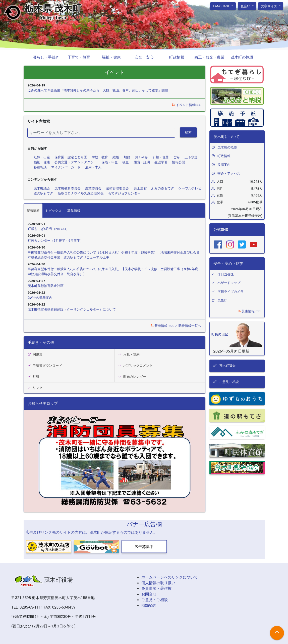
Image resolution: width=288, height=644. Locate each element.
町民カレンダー (132, 377)
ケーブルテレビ (190, 188)
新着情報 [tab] (33, 211)
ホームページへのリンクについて (170, 577)
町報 (34, 377)
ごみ (177, 157)
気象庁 (222, 300)
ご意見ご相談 (226, 382)
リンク (35, 388)
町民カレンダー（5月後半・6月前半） (56, 241)
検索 (188, 132)
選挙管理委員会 (117, 188)
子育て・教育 (79, 57)
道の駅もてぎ (43, 193)
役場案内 (224, 165)
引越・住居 (161, 157)
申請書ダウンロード (45, 365)
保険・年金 (110, 162)
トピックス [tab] (53, 211)
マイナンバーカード (66, 167)
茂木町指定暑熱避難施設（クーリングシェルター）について (72, 309)
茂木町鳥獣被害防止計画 (46, 286)
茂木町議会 (42, 188)
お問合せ (149, 594)
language (222, 6)
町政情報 (177, 57)
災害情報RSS (249, 311)
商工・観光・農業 (209, 57)
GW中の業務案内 (40, 298)
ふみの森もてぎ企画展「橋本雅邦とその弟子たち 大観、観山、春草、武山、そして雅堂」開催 (98, 90)
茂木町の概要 (227, 147)
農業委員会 (93, 188)
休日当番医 (226, 274)
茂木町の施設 (242, 57)
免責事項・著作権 (156, 588)
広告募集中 (144, 547)
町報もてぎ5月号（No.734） (49, 229)
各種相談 (40, 167)
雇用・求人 (93, 167)
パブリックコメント (136, 365)
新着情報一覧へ (188, 326)
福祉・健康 (111, 57)
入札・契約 (129, 354)
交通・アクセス (229, 174)
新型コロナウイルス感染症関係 (81, 193)
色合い (246, 6)
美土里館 (140, 188)
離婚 (127, 157)
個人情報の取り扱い (158, 583)
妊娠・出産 (42, 157)
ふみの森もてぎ (163, 188)
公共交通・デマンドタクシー (76, 162)
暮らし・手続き (46, 57)
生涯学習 (161, 162)
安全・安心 (144, 57)
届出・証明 (142, 162)
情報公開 (179, 162)
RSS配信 (149, 606)
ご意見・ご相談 (155, 600)
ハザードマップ (229, 283)
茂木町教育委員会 (68, 188)
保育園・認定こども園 (71, 157)
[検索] (101, 133)
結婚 (116, 157)
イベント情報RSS (187, 105)
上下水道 (191, 157)
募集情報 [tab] (74, 211)
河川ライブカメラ (231, 292)
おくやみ (141, 157)
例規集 (35, 354)
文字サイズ (269, 6)
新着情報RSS (162, 326)
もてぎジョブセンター (124, 193)
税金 (126, 162)
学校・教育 (100, 157)
